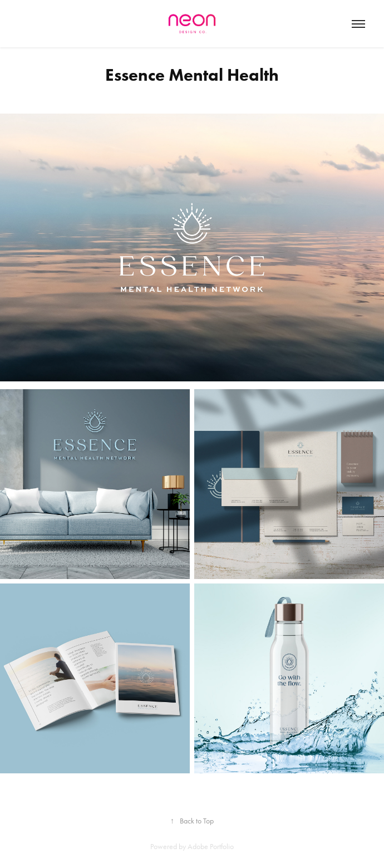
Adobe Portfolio (211, 847)
